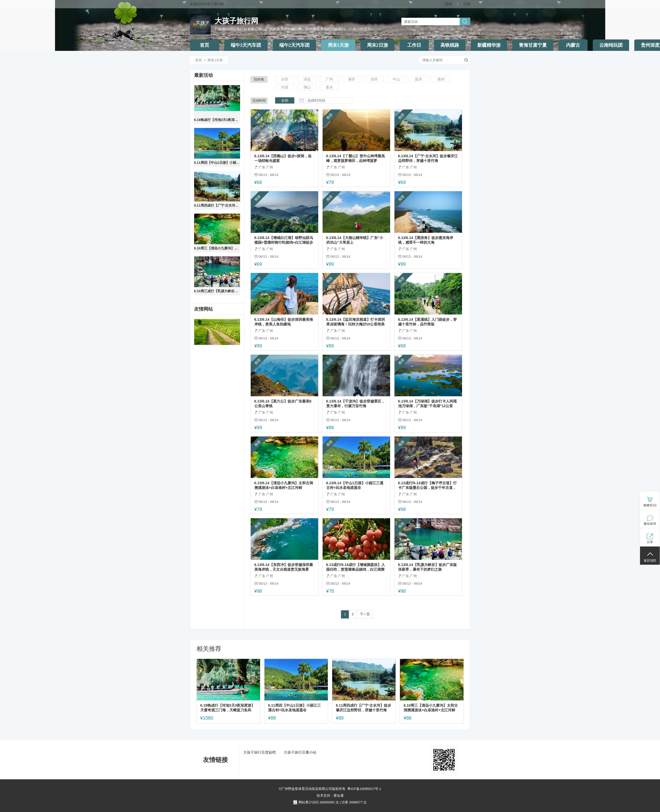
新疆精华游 (489, 45)
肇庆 (352, 79)
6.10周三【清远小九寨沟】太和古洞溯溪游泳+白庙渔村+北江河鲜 (217, 248)
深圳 (374, 79)
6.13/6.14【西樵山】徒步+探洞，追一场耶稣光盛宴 (283, 158)
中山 (396, 79)
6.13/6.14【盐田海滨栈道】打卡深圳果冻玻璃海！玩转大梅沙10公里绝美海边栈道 (356, 322)
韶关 (419, 79)
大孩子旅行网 (236, 21)
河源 (285, 87)
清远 (307, 79)
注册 (467, 4)
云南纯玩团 (611, 45)
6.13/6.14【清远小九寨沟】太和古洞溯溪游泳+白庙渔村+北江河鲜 (284, 485)
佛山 (307, 87)
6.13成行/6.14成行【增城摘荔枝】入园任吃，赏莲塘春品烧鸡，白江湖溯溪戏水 (356, 567)
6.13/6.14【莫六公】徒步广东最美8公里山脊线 (283, 404)
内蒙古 (573, 45)
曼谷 (329, 87)
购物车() (650, 505)
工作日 (414, 45)
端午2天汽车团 (294, 45)
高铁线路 (450, 45)
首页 (205, 45)
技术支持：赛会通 (330, 796)
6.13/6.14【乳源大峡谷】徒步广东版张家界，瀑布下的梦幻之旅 (427, 567)
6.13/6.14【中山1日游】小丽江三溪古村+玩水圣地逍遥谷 (355, 485)
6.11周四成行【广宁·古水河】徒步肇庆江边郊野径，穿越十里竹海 (217, 205)
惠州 (441, 79)
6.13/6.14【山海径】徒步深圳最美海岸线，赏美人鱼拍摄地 (284, 322)
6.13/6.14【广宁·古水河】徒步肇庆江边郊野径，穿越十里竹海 (428, 158)
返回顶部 (650, 561)
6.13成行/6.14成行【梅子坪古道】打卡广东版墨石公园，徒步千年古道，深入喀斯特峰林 (427, 485)
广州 (329, 79)
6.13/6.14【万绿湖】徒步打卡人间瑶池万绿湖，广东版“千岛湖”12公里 (427, 404)
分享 (650, 542)
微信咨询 (650, 524)
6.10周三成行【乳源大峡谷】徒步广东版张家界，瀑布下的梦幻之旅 (217, 291)
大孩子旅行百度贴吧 (260, 752)
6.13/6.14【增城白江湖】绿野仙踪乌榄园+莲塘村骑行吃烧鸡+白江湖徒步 (284, 240)
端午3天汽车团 (246, 45)
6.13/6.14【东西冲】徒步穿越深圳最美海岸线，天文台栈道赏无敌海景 (284, 567)
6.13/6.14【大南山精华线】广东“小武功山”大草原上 (355, 240)
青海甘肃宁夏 (533, 45)
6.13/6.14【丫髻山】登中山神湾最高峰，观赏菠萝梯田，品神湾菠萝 (356, 158)
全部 (285, 79)
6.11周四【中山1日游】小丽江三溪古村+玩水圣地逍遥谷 (217, 163)
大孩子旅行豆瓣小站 (300, 752)
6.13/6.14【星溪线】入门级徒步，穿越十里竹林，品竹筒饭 (427, 322)
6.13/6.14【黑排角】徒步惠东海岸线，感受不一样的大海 (426, 240)
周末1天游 (338, 45)
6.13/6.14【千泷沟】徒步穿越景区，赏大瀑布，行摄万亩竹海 (356, 404)
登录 (449, 4)
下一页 (365, 614)
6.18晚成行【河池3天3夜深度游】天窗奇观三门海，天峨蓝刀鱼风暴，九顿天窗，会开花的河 (217, 120)
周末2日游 (377, 45)
